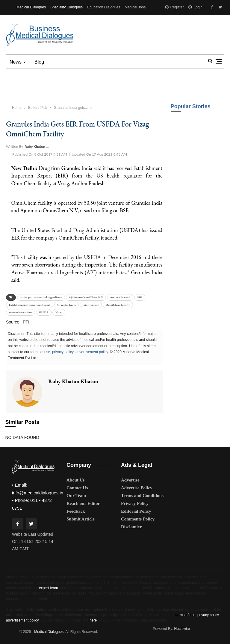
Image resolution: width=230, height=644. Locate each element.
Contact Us (77, 488)
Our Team (76, 496)
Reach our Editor (83, 503)
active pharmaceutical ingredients (41, 297)
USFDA (44, 312)
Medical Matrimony (32, 22)
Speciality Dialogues (66, 7)
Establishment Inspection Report (30, 305)
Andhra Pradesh (120, 297)
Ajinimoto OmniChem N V (86, 297)
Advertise (130, 480)
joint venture (91, 305)
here (93, 620)
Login (195, 7)
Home (17, 108)
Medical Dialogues (31, 7)
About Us (75, 480)
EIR (140, 297)
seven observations (21, 312)
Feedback (76, 511)
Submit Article (81, 519)
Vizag (59, 312)
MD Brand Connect (66, 22)
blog (39, 62)
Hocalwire (182, 629)
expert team (48, 588)
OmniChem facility (118, 305)
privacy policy (63, 352)
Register (174, 7)
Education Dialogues (104, 7)
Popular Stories (191, 106)
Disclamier (131, 527)
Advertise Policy (137, 488)
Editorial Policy (136, 511)
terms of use (40, 352)
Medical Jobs (135, 7)
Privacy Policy (135, 503)
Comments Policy (138, 519)
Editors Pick (38, 108)
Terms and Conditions (142, 496)
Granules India (66, 305)
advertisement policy (92, 352)
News (16, 62)
